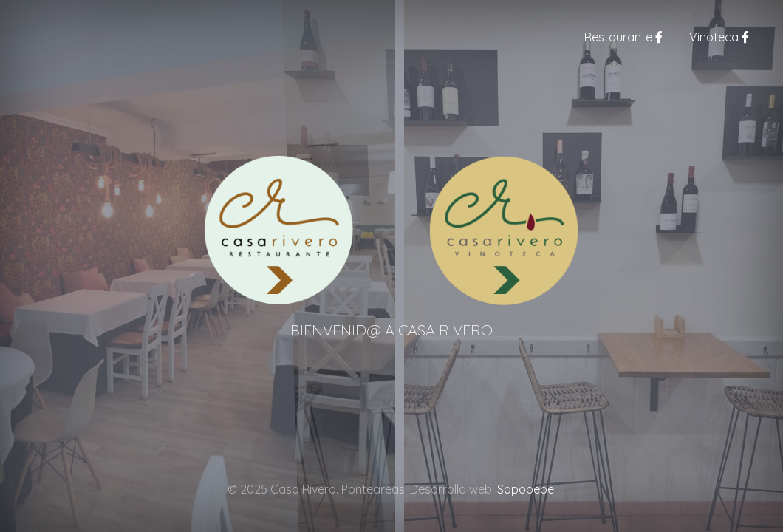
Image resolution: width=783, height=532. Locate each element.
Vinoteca (719, 37)
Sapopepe (526, 489)
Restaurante (623, 37)
